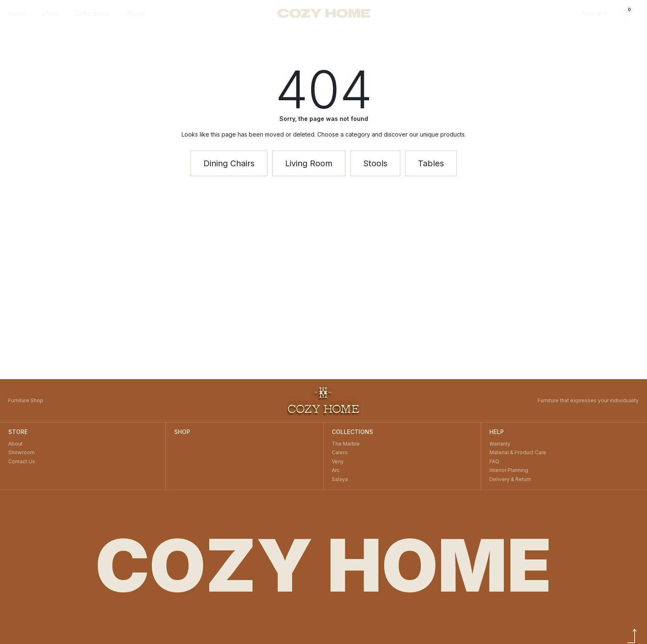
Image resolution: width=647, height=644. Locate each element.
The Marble (346, 444)
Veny (338, 461)
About (15, 444)
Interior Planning (509, 470)
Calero (340, 452)
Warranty (500, 444)
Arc (336, 470)
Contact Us (22, 461)
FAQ (494, 461)
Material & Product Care (518, 452)
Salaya (340, 479)
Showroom (21, 452)
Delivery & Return (510, 479)
